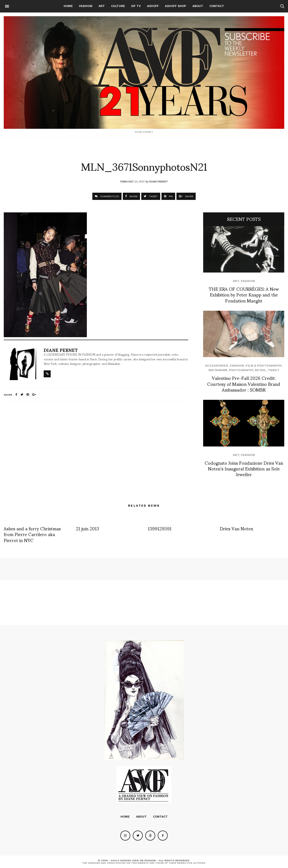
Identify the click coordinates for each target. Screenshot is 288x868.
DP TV (136, 6)
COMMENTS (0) (107, 196)
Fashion (86, 6)
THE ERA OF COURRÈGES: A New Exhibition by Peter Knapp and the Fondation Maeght (244, 294)
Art (102, 6)
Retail (260, 370)
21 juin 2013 (87, 528)
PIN (168, 196)
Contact (217, 6)
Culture (118, 6)
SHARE (131, 196)
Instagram (218, 370)
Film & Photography (263, 366)
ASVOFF (153, 6)
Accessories (217, 366)
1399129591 (160, 528)
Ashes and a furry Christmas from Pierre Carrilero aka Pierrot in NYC (32, 534)
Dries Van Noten (236, 528)
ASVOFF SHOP (176, 6)
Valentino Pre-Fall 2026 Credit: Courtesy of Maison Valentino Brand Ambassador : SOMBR (244, 384)
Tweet (274, 370)
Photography (241, 370)
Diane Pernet (158, 181)
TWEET (151, 196)
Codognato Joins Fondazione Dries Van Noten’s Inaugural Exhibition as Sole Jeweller (244, 468)
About (198, 6)
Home (68, 6)
